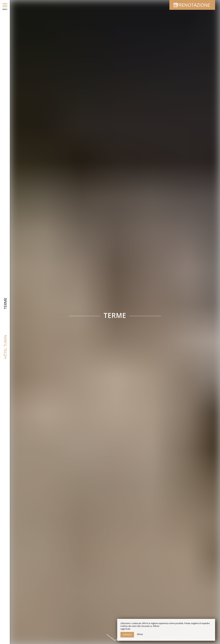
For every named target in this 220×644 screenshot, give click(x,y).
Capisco (127, 635)
